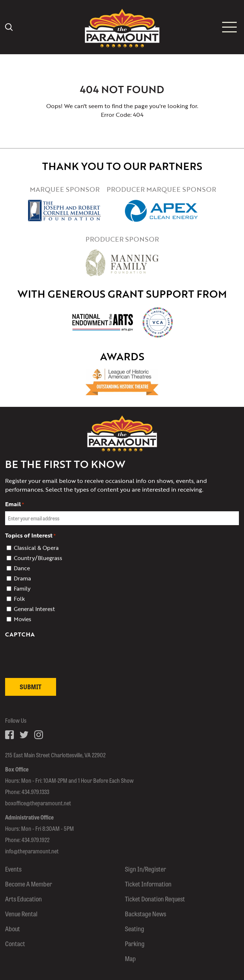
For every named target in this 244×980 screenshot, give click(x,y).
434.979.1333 (35, 792)
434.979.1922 (36, 840)
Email (15, 504)
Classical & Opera (36, 548)
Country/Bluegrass (38, 558)
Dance (22, 568)
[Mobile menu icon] (229, 27)
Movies (23, 619)
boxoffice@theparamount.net (38, 803)
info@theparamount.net (32, 851)
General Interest (34, 609)
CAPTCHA (20, 634)
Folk (19, 599)
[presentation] (60, 673)
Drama (22, 578)
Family (22, 588)
